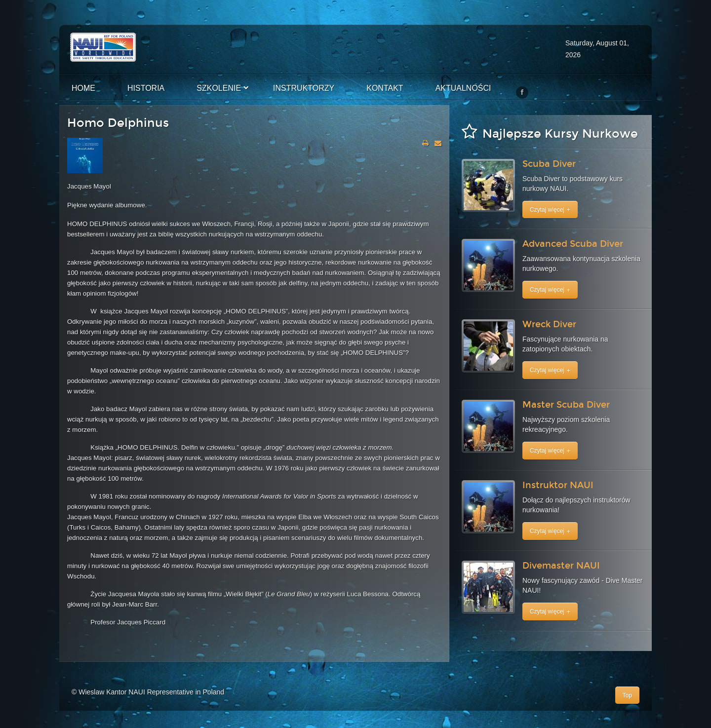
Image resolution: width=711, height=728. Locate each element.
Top (627, 695)
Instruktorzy (304, 88)
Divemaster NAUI (561, 566)
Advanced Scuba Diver (573, 244)
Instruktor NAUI (558, 485)
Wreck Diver (549, 324)
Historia (146, 88)
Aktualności (463, 88)
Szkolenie (219, 88)
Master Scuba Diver (566, 405)
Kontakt (385, 88)
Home (83, 88)
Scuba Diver (549, 164)
